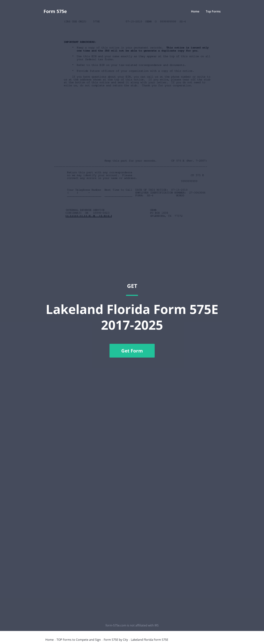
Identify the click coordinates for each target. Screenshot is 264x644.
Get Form (132, 351)
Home (195, 11)
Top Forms (213, 11)
